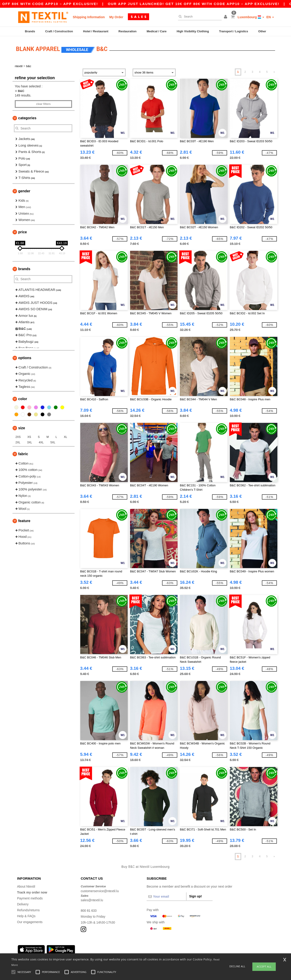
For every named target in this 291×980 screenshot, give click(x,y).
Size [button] (22, 427)
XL (66, 436)
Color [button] (23, 398)
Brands (30, 31)
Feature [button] (24, 520)
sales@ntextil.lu (92, 899)
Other (262, 31)
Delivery (23, 904)
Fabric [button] (23, 453)
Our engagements (30, 921)
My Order (116, 17)
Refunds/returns (28, 909)
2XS (18, 436)
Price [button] (23, 231)
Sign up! (196, 896)
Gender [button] (24, 190)
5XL (53, 442)
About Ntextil (26, 886)
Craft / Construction (59, 31)
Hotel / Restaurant (96, 31)
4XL (41, 442)
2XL (18, 442)
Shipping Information (89, 17)
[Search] (199, 17)
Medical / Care (157, 31)
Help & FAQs (26, 915)
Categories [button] (27, 117)
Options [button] (25, 357)
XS (29, 436)
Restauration (127, 31)
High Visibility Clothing (193, 31)
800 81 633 (89, 910)
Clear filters (43, 103)
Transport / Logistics (233, 31)
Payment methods (30, 898)
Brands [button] (24, 268)
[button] (226, 17)
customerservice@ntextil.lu (100, 890)
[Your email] (166, 896)
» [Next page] (274, 71)
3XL (29, 442)
